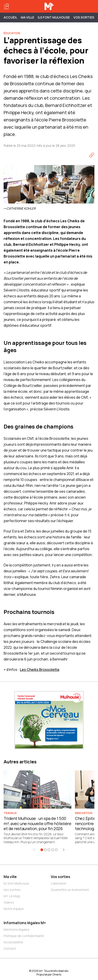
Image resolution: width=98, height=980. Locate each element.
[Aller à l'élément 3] (49, 850)
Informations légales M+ (25, 923)
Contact (10, 948)
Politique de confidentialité (24, 936)
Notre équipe (14, 909)
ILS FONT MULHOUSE (54, 17)
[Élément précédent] (35, 850)
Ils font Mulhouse (16, 883)
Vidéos (9, 902)
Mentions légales (17, 929)
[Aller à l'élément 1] (42, 850)
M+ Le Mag (12, 896)
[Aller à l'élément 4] (53, 850)
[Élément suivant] (64, 850)
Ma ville (10, 877)
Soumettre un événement (70, 890)
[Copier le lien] (92, 155)
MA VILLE (27, 17)
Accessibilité (13, 942)
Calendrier (59, 883)
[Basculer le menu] (6, 6)
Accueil (10, 17)
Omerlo (57, 974)
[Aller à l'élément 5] (56, 850)
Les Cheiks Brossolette (40, 670)
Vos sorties (84, 17)
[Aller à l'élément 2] (45, 850)
